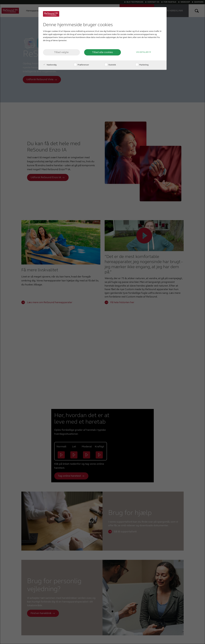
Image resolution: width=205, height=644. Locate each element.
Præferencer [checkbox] (81, 65)
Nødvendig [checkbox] (50, 65)
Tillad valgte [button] (61, 52)
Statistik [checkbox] (110, 65)
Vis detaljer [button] (144, 52)
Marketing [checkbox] (142, 65)
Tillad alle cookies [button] (102, 52)
